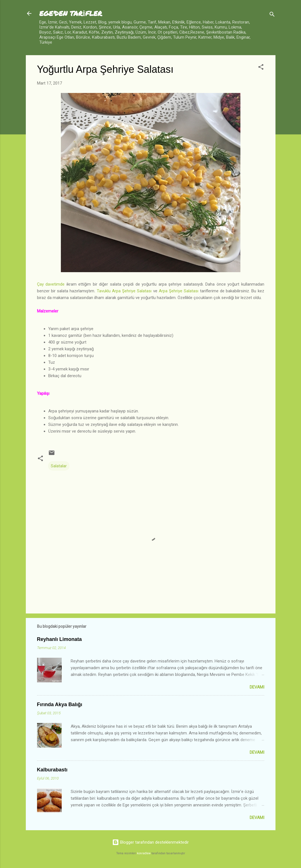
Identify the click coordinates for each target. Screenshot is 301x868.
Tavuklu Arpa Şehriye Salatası (125, 291)
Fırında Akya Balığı (60, 704)
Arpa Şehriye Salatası (179, 291)
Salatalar (59, 466)
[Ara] (272, 15)
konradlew (144, 853)
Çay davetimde (51, 284)
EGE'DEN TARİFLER (71, 13)
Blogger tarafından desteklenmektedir (150, 842)
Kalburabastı (52, 770)
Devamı (257, 687)
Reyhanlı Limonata (59, 639)
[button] (261, 68)
